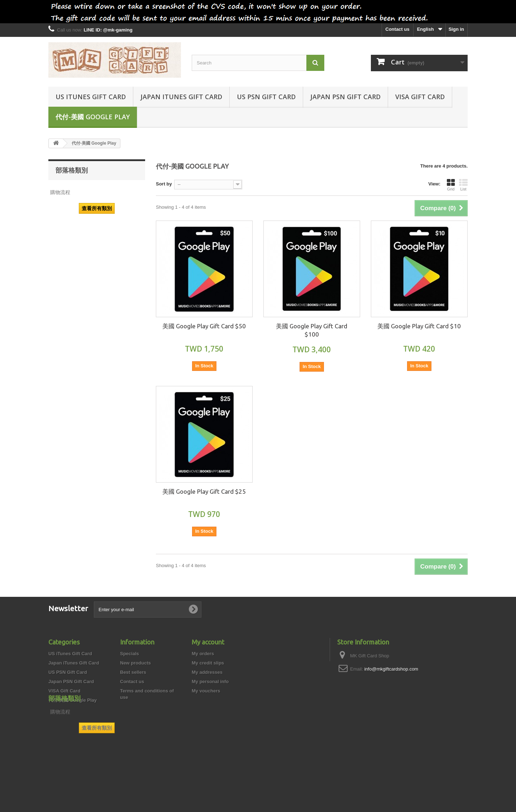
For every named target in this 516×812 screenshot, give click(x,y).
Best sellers (133, 672)
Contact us (398, 29)
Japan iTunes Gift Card (181, 97)
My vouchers (206, 691)
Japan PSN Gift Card (345, 97)
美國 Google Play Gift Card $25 (204, 491)
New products (135, 663)
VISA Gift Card (420, 97)
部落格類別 (72, 170)
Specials (130, 654)
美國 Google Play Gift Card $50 (204, 326)
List (463, 185)
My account (208, 642)
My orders (203, 654)
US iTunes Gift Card (91, 97)
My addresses (207, 672)
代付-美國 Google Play (93, 117)
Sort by (164, 184)
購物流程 (60, 192)
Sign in (456, 29)
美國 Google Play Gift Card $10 (419, 326)
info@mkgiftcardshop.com (391, 669)
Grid (451, 185)
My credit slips (208, 663)
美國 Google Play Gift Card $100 (312, 330)
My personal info (210, 681)
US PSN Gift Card (266, 97)
